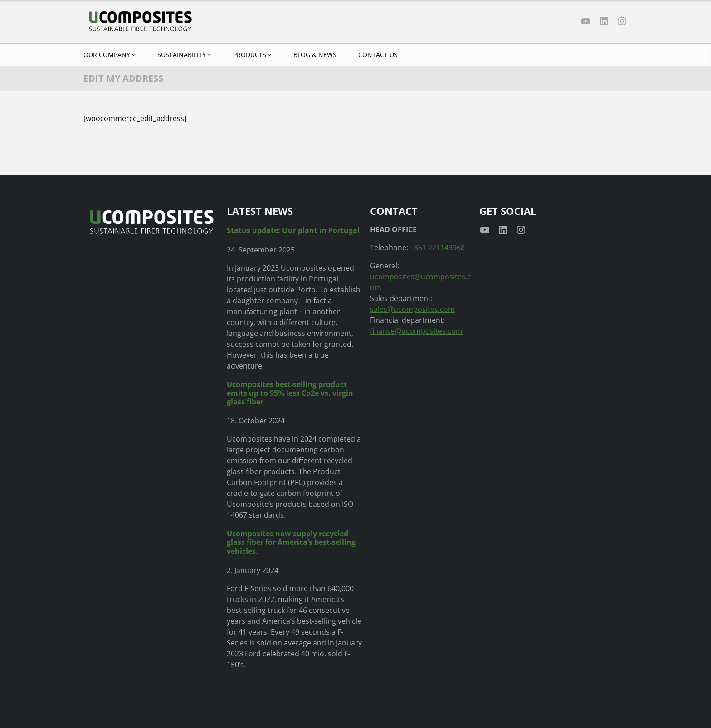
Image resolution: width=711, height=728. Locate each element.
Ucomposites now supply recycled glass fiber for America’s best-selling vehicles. (291, 543)
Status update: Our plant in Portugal (293, 231)
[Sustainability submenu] (209, 54)
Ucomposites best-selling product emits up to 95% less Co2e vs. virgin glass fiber (290, 393)
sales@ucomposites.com (412, 309)
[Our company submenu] (134, 54)
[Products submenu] (269, 54)
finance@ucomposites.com (416, 331)
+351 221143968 (437, 248)
